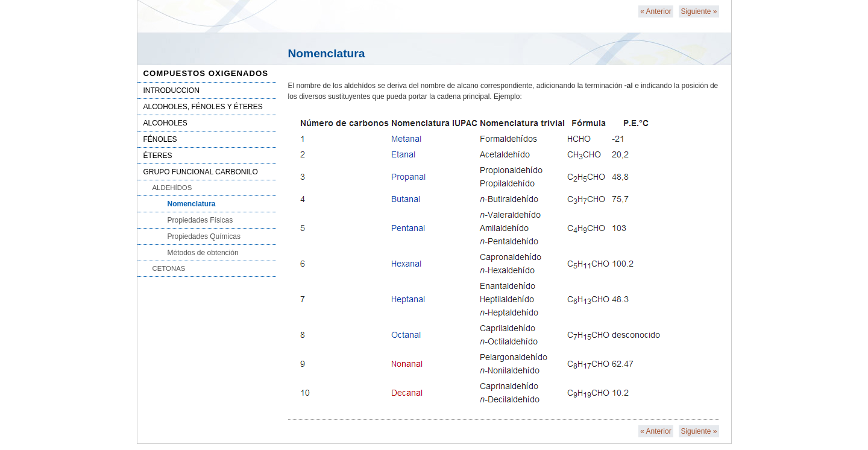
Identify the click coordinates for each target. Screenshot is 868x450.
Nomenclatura (192, 204)
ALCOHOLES (165, 123)
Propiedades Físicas (200, 220)
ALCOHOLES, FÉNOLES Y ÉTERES (203, 107)
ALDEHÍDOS (172, 188)
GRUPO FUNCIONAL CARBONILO (201, 172)
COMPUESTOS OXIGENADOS (206, 73)
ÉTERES (158, 156)
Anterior (656, 11)
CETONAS (169, 268)
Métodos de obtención (203, 253)
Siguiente (699, 11)
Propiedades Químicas (204, 236)
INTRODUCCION (171, 90)
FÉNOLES (160, 139)
